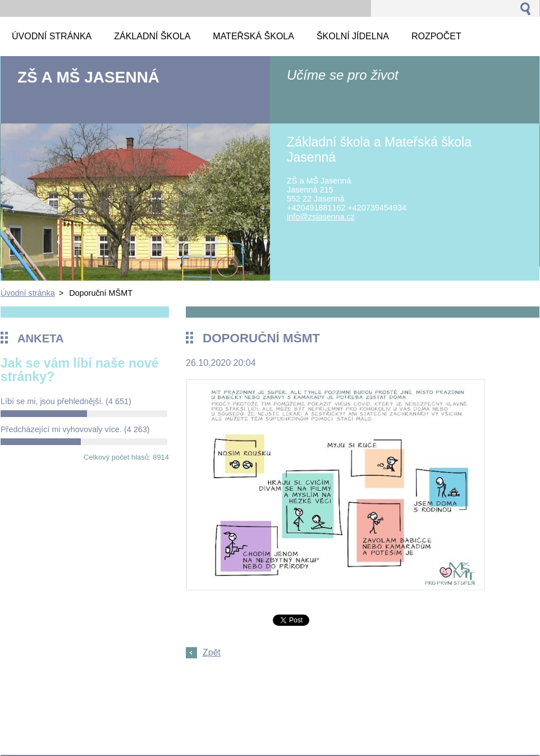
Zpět (212, 652)
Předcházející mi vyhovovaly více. (75, 429)
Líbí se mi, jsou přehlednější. (66, 401)
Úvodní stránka (28, 293)
